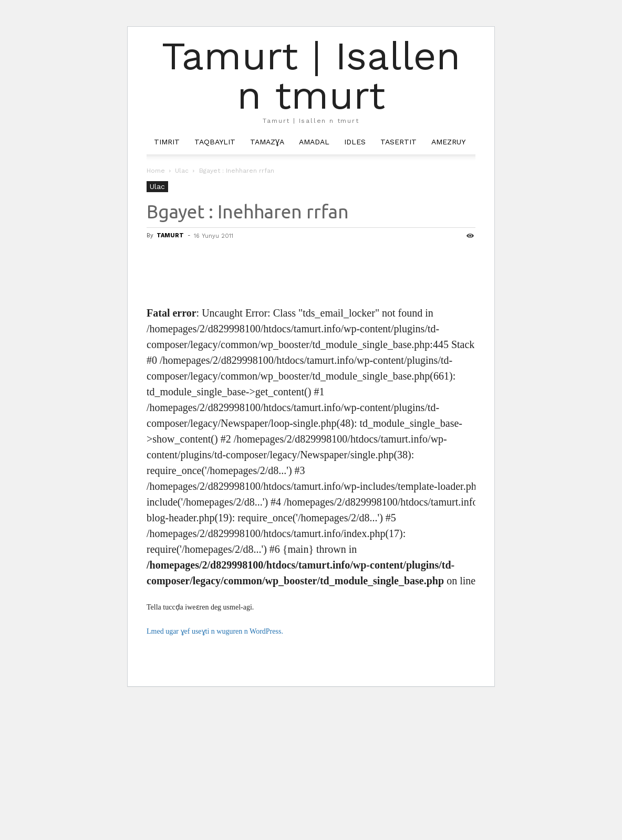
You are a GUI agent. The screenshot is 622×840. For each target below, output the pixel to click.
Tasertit (398, 142)
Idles (355, 142)
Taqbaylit (215, 142)
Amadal (314, 142)
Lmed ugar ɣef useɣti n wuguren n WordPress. (215, 631)
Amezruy (448, 142)
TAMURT (170, 235)
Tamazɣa (267, 142)
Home (156, 171)
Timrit (167, 142)
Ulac (182, 171)
